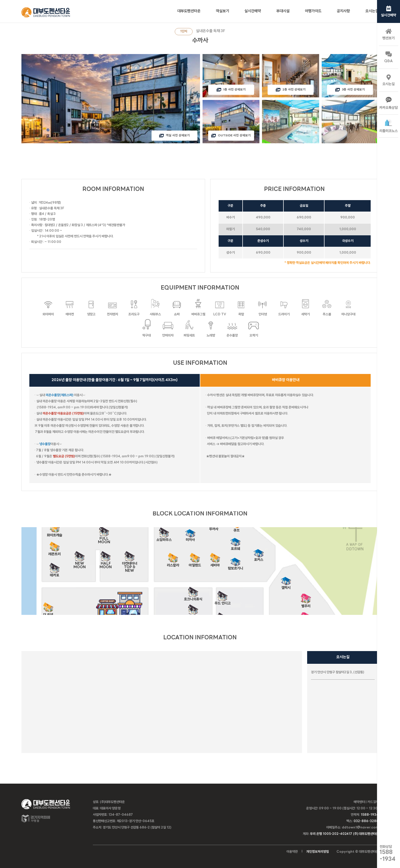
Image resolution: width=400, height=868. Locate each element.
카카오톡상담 (389, 103)
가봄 (193, 615)
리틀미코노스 (389, 126)
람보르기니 (235, 567)
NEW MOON (80, 562)
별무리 (306, 605)
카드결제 (373, 802)
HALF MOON (106, 562)
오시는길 (389, 80)
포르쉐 (235, 547)
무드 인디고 (223, 602)
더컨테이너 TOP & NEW (130, 562)
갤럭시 (286, 586)
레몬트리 (55, 553)
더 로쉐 (48, 613)
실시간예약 (389, 11)
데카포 (55, 574)
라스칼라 (173, 564)
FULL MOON (104, 537)
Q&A (389, 57)
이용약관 (292, 852)
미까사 (190, 538)
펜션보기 (389, 34)
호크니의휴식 (193, 598)
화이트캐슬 (55, 534)
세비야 (215, 564)
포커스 (259, 558)
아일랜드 (195, 564)
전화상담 (387, 854)
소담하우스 (164, 538)
